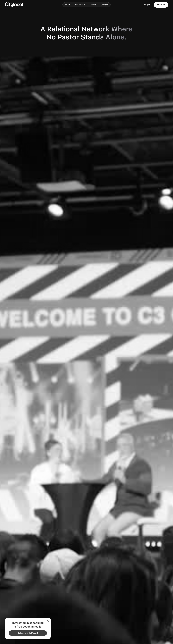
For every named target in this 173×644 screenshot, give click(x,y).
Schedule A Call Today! (28, 633)
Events (93, 5)
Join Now (161, 5)
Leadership (80, 5)
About (68, 5)
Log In (147, 5)
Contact (104, 5)
